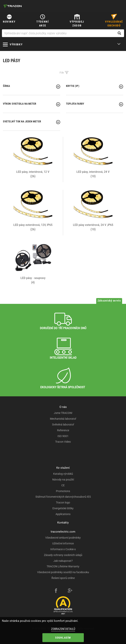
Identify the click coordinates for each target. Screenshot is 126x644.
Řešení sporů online (63, 578)
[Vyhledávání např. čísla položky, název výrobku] (63, 33)
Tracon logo (63, 502)
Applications (63, 514)
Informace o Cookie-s (63, 549)
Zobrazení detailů (63, 629)
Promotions (63, 491)
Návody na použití (63, 480)
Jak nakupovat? (63, 561)
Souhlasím (63, 638)
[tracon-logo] (13, 6)
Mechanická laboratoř (63, 419)
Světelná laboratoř (63, 425)
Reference (63, 430)
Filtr (62, 73)
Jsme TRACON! (63, 413)
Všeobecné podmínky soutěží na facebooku (63, 572)
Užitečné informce (63, 543)
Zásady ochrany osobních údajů (63, 555)
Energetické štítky (63, 508)
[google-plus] (70, 591)
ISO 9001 (63, 436)
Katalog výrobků (63, 474)
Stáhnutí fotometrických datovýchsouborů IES (63, 497)
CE (63, 485)
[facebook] (56, 591)
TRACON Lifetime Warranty (63, 566)
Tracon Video (63, 442)
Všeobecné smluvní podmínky (63, 538)
